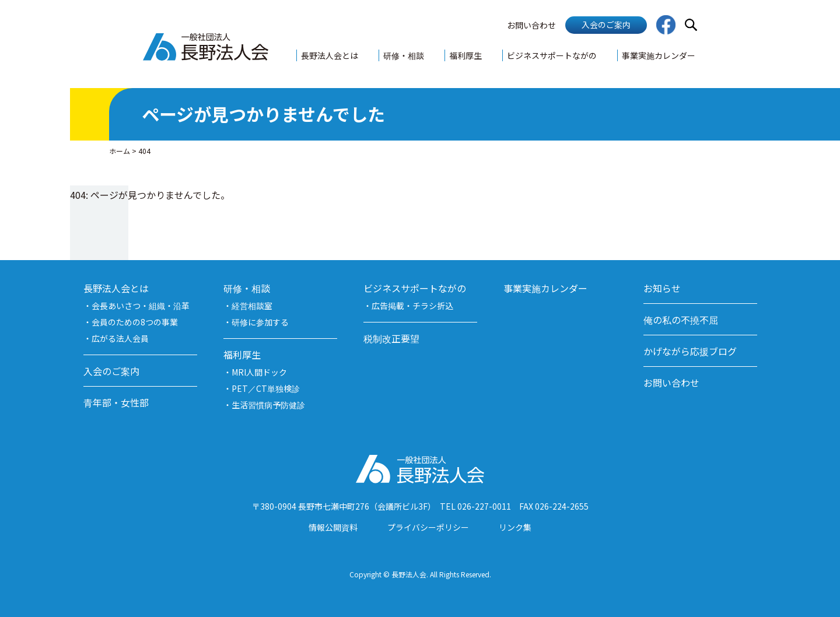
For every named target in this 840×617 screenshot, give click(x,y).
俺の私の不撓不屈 (681, 320)
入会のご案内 (606, 24)
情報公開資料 (333, 527)
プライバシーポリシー (428, 527)
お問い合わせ (531, 25)
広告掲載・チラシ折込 (412, 306)
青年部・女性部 (116, 402)
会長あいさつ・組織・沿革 (141, 306)
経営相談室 (252, 306)
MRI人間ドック (259, 372)
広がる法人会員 (120, 338)
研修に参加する (260, 322)
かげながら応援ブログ (690, 351)
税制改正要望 (391, 338)
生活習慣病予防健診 (268, 405)
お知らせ (662, 288)
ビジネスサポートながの (552, 55)
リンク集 (515, 527)
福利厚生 (466, 55)
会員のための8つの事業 (135, 322)
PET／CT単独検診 (266, 388)
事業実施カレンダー (659, 55)
